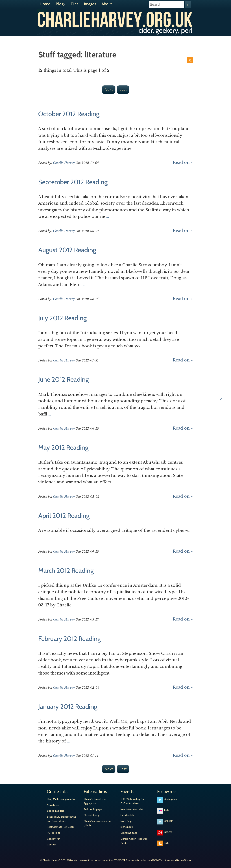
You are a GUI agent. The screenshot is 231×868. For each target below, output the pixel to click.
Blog (61, 4)
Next (109, 90)
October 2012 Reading (69, 114)
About (108, 4)
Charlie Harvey (115, 19)
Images (90, 4)
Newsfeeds (53, 805)
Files (75, 4)
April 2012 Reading (64, 516)
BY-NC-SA (119, 860)
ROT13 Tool (53, 833)
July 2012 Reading (62, 318)
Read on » (183, 162)
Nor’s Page (126, 821)
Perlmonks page (93, 809)
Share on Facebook (225, 367)
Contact (52, 845)
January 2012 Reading (68, 707)
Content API (54, 839)
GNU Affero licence (161, 860)
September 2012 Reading (73, 182)
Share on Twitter (225, 355)
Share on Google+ (225, 378)
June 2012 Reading (64, 379)
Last (123, 90)
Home (45, 4)
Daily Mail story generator (61, 799)
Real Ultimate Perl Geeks (61, 827)
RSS (190, 60)
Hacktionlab (127, 815)
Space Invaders (56, 811)
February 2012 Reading (69, 639)
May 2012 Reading (63, 447)
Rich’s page (127, 827)
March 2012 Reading (66, 570)
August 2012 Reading (67, 250)
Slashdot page (92, 815)
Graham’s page (129, 833)
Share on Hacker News (225, 390)
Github (187, 860)
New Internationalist (132, 809)
